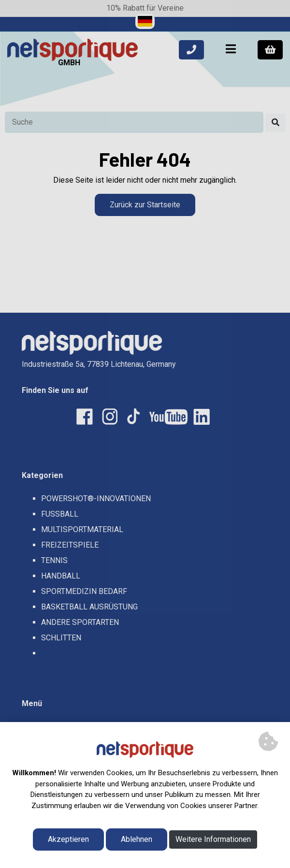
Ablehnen (137, 839)
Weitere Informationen (213, 839)
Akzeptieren (68, 839)
